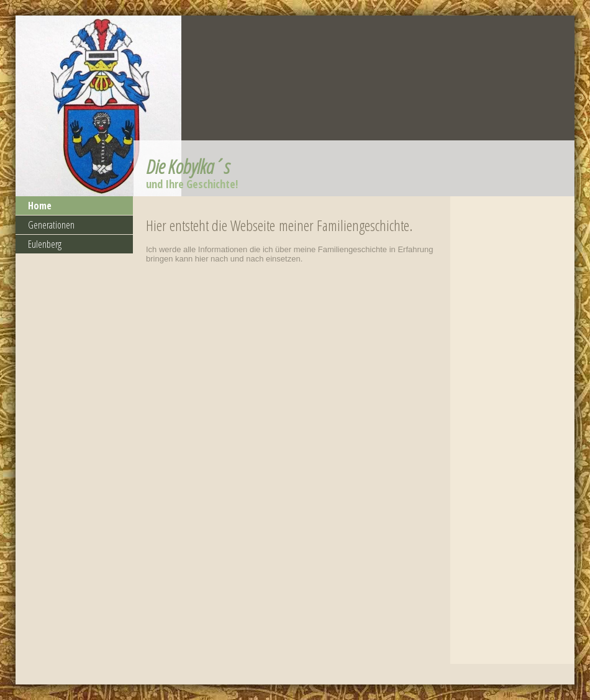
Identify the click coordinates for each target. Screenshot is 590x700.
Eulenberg (45, 244)
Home (40, 206)
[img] (295, 106)
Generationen (51, 225)
